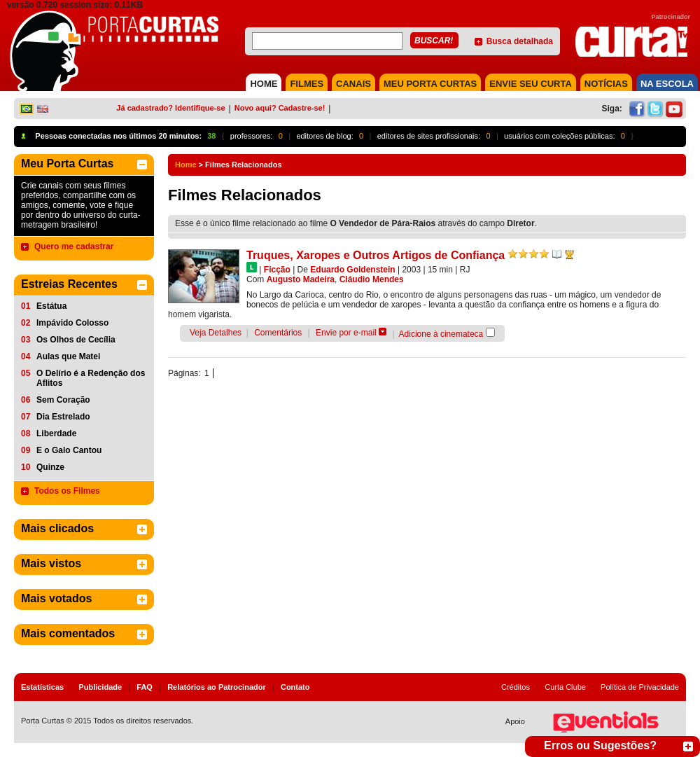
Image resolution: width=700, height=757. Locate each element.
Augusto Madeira (301, 279)
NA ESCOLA (667, 84)
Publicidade (100, 687)
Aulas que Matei (68, 356)
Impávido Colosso (72, 323)
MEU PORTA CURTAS (430, 84)
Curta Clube (565, 687)
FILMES (307, 84)
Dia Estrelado (63, 417)
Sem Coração (63, 400)
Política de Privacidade (640, 687)
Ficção (277, 270)
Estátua (51, 306)
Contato (295, 687)
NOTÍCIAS (606, 84)
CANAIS (353, 84)
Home (186, 165)
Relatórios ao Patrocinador (217, 687)
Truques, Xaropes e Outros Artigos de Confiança (376, 255)
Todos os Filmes (67, 491)
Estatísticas (42, 687)
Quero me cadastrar (74, 246)
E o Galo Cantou (69, 450)
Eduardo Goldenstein (352, 270)
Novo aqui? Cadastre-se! (280, 108)
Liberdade (56, 433)
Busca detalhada (520, 41)
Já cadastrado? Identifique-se (170, 108)
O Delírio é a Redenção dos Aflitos (91, 378)
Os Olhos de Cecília (76, 340)
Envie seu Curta (531, 84)
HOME (264, 84)
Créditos (516, 687)
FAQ (145, 687)
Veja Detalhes (216, 333)
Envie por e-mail (346, 333)
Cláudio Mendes (372, 279)
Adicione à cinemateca (441, 334)
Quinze (50, 467)
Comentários (278, 333)
